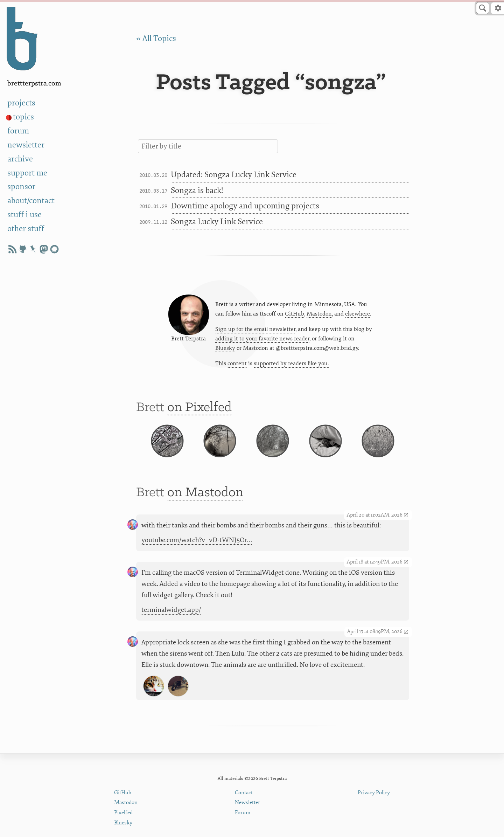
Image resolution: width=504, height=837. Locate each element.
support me (27, 173)
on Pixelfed (199, 411)
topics (23, 117)
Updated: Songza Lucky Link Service (234, 175)
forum (18, 131)
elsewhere (358, 315)
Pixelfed (123, 813)
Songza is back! (197, 191)
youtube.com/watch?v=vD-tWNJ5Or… (197, 553)
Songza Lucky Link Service (217, 222)
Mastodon (319, 315)
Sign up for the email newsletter (255, 331)
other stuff (26, 229)
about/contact (31, 201)
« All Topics (156, 39)
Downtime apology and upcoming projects (245, 206)
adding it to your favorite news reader (262, 340)
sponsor (21, 187)
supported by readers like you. (291, 365)
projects (21, 103)
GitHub (295, 315)
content (237, 365)
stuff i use (24, 215)
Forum (243, 813)
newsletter (26, 145)
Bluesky (225, 350)
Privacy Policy (374, 793)
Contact (244, 793)
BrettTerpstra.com (34, 84)
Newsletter (247, 803)
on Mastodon (205, 505)
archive (20, 159)
